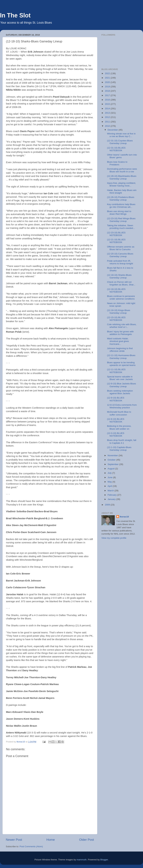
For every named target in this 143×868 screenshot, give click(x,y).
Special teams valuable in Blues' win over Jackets (120, 378)
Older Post (87, 840)
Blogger (104, 860)
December (113, 130)
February (112, 495)
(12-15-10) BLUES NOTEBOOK (116, 319)
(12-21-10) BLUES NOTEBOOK (116, 241)
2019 (108, 87)
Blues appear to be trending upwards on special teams (121, 364)
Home (51, 840)
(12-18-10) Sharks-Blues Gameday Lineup (119, 276)
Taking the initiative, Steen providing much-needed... (121, 227)
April (110, 486)
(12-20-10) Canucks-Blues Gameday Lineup (120, 255)
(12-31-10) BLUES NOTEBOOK (116, 149)
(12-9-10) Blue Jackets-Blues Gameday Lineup (122, 385)
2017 (108, 95)
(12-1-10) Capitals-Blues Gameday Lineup (119, 449)
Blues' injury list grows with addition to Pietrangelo (120, 333)
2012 (108, 117)
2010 (108, 126)
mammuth (82, 860)
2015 (108, 104)
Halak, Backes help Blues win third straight (122, 192)
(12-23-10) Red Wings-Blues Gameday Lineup (121, 220)
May (110, 482)
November (113, 455)
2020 (108, 82)
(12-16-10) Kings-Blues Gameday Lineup (119, 312)
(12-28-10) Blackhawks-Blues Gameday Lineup (122, 177)
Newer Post (14, 840)
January (112, 499)
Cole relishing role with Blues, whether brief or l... (122, 326)
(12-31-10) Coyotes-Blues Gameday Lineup (120, 142)
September (113, 464)
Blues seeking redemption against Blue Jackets (120, 392)
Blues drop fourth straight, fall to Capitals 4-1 (122, 441)
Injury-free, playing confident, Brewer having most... (121, 184)
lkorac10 (124, 517)
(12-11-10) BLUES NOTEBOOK (116, 371)
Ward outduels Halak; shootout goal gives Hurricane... (118, 341)
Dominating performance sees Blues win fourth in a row (122, 170)
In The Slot (15, 15)
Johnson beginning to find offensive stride (120, 350)
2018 (108, 91)
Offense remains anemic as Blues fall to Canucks (121, 248)
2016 (108, 100)
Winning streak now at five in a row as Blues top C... (121, 135)
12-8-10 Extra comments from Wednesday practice (122, 406)
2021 (108, 78)
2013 (108, 113)
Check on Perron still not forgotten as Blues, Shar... (121, 283)
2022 (108, 73)
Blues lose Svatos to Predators (117, 163)
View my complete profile (114, 538)
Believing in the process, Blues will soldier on (119, 427)
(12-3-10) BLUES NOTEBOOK (116, 434)
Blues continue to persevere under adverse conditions (121, 297)
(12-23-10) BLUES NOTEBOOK (116, 234)
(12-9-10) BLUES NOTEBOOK (116, 399)
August (111, 469)
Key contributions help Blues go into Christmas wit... (121, 206)
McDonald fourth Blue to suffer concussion (119, 413)
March (111, 491)
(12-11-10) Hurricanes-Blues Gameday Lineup (121, 357)
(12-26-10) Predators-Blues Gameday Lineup (121, 198)
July (110, 473)
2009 (108, 505)
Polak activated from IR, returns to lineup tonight (120, 262)
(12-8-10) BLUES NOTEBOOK (116, 420)
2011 (108, 122)
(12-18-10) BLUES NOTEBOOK (116, 290)
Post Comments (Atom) (31, 846)
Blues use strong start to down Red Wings (119, 213)
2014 (108, 109)
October (112, 460)
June (110, 477)
